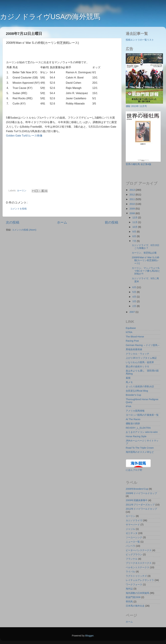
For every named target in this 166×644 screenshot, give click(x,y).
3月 (135, 301)
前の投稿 (112, 222)
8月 (135, 236)
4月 (135, 297)
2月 (135, 306)
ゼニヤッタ (132, 533)
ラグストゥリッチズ (136, 576)
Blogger (89, 636)
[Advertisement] (45, 53)
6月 (135, 287)
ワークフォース (134, 584)
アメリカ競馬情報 (135, 411)
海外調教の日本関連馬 (137, 593)
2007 (132, 312)
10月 (135, 227)
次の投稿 (13, 222)
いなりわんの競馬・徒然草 (140, 362)
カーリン (22, 191)
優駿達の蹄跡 (133, 423)
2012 (132, 195)
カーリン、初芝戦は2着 (144, 253)
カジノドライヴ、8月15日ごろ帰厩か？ (146, 247)
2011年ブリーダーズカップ (140, 505)
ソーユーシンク (134, 537)
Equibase (131, 328)
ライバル (130, 572)
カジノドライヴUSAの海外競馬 (50, 17)
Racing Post (132, 341)
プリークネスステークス (139, 563)
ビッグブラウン (134, 554)
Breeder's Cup (133, 395)
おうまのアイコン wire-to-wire (142, 432)
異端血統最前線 (134, 349)
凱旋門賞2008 (133, 597)
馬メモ (129, 382)
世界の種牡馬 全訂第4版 (139, 164)
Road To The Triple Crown (140, 448)
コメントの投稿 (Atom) (24, 230)
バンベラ (130, 546)
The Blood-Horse (135, 337)
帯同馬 (129, 602)
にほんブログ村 (134, 470)
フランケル (132, 559)
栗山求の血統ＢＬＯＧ (137, 366)
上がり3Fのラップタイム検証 (141, 358)
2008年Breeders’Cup (137, 489)
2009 (132, 209)
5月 (135, 292)
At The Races (133, 419)
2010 (132, 204)
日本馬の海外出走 (135, 606)
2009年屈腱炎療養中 (137, 500)
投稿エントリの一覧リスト (140, 40)
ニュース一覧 (133, 542)
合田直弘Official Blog (137, 391)
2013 (132, 190)
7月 (135, 241)
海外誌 (129, 589)
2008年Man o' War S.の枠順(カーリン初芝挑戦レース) (146, 260)
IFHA (129, 406)
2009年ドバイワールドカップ (141, 493)
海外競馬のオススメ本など (140, 452)
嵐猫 (128, 378)
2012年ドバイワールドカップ (141, 509)
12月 (135, 218)
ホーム (62, 222)
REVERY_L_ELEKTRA (138, 428)
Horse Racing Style (136, 436)
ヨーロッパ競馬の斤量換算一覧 (142, 415)
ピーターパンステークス (139, 550)
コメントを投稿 (18, 209)
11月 (135, 222)
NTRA (129, 332)
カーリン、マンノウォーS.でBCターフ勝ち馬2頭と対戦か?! (146, 271)
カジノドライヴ (134, 520)
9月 (135, 232)
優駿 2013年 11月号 (136, 106)
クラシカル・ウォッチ (137, 354)
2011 (132, 199)
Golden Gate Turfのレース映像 (24, 136)
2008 (132, 213)
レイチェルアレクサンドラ (140, 580)
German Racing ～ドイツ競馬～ (143, 345)
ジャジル (130, 529)
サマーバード (133, 525)
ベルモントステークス (137, 567)
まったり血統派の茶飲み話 (140, 386)
